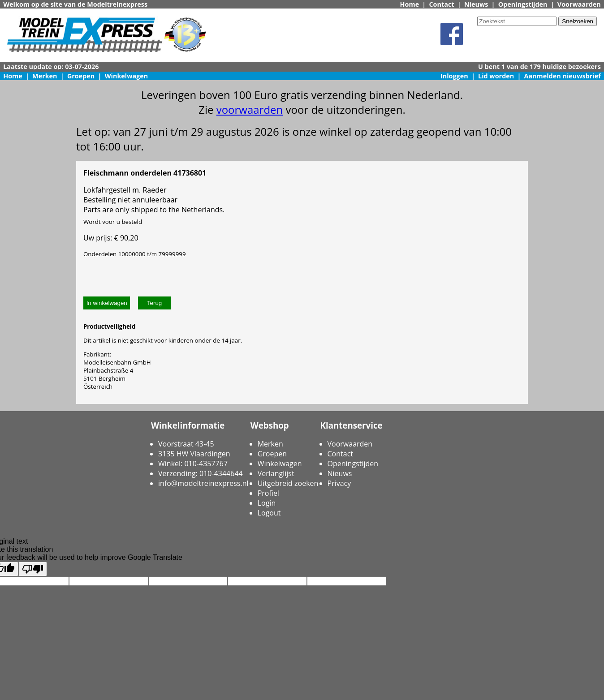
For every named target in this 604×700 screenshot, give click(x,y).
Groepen (81, 76)
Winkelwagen (127, 76)
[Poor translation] (33, 569)
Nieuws (476, 4)
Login (267, 503)
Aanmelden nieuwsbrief (563, 76)
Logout (269, 513)
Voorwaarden (579, 4)
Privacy (339, 483)
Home (410, 4)
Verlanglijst (276, 473)
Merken (45, 76)
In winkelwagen (107, 303)
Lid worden (496, 76)
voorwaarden (250, 110)
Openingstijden (523, 4)
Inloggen (454, 76)
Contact (441, 4)
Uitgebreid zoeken (288, 483)
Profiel (268, 493)
